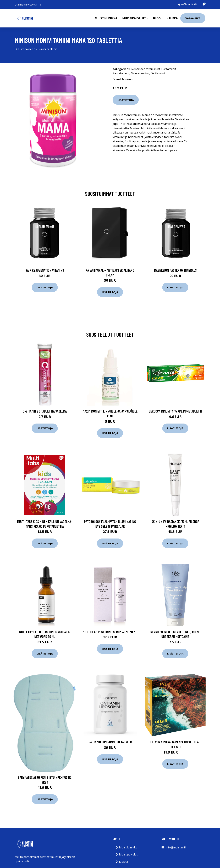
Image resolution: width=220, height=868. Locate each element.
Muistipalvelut (128, 854)
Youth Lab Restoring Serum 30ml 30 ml (110, 632)
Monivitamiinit (140, 73)
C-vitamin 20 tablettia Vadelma (45, 411)
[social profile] (40, 5)
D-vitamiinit (158, 73)
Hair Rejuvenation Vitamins (45, 270)
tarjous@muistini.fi (186, 4)
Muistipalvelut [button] (134, 18)
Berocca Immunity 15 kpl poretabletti (175, 411)
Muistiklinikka (106, 18)
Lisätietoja (126, 100)
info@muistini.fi (176, 847)
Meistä (123, 862)
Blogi (157, 18)
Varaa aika (193, 18)
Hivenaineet (27, 49)
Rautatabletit (48, 49)
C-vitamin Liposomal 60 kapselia (110, 742)
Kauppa (172, 18)
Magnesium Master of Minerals (175, 270)
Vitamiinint (153, 69)
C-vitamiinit (169, 69)
